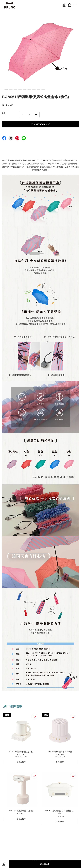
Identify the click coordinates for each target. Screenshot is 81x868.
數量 (4, 113)
